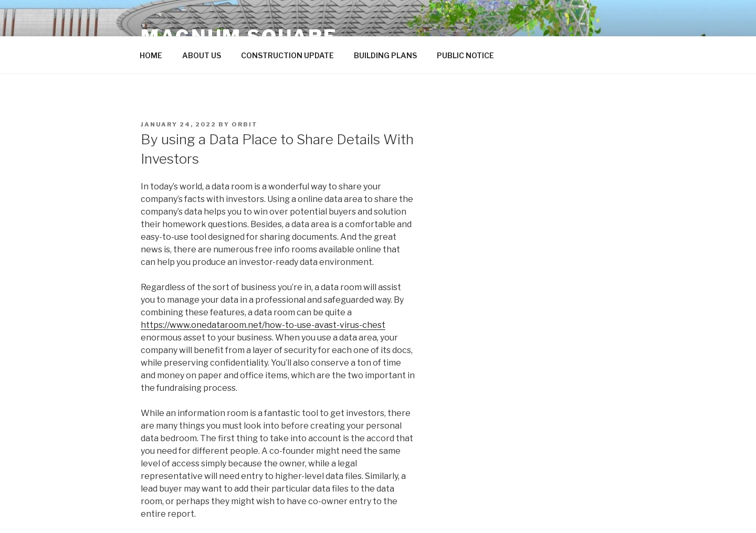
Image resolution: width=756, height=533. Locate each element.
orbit (245, 124)
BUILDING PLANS (385, 55)
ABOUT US (202, 55)
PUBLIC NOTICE (465, 55)
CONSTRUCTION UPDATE (287, 55)
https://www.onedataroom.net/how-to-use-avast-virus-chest (263, 325)
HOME (151, 55)
